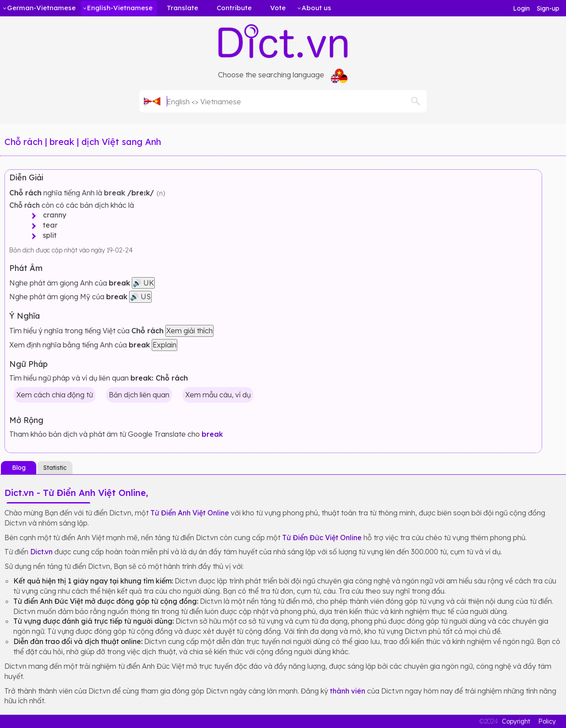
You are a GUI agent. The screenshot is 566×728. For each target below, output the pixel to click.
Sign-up (548, 8)
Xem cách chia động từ (55, 395)
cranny (52, 215)
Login (521, 8)
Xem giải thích (189, 331)
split (47, 235)
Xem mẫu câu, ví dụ (218, 395)
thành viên (348, 691)
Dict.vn (41, 552)
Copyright (516, 721)
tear (48, 225)
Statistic (55, 468)
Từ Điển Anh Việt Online (190, 513)
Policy (547, 721)
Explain (164, 345)
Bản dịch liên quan (139, 395)
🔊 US (140, 297)
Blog (19, 468)
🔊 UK (143, 283)
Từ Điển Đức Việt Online (322, 537)
